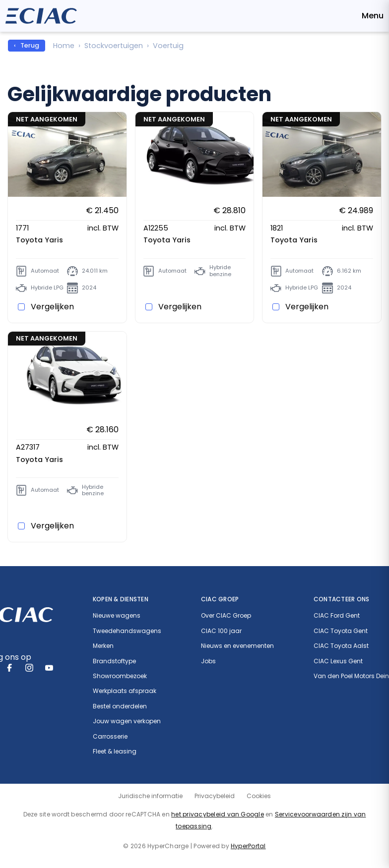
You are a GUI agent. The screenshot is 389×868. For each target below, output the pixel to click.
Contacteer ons (341, 599)
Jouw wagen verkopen (127, 721)
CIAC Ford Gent (337, 616)
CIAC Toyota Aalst (341, 646)
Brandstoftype (114, 661)
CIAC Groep (220, 599)
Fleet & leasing (115, 752)
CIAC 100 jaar (221, 631)
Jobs (208, 661)
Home (64, 46)
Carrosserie (110, 737)
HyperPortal (248, 846)
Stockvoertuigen (114, 46)
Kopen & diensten (121, 599)
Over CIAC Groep (226, 616)
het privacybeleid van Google (218, 814)
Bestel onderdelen (120, 706)
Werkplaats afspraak (125, 691)
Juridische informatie (150, 796)
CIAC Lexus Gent (338, 661)
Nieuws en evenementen (237, 646)
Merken (103, 646)
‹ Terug (27, 45)
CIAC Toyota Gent (341, 631)
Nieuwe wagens (117, 616)
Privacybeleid (215, 796)
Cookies (259, 796)
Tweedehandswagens (127, 631)
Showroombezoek (120, 676)
